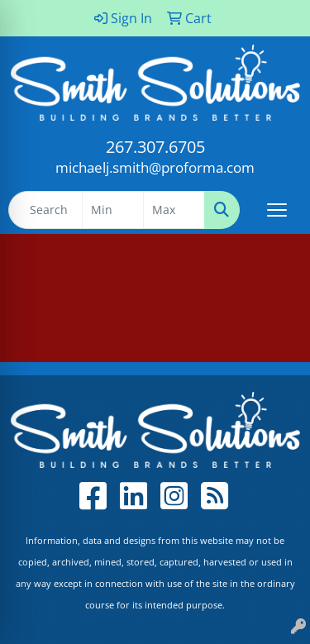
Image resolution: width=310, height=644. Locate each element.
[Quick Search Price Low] (113, 210)
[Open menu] (277, 210)
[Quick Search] (45, 210)
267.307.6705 (155, 147)
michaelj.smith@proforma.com (155, 167)
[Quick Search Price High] (174, 210)
